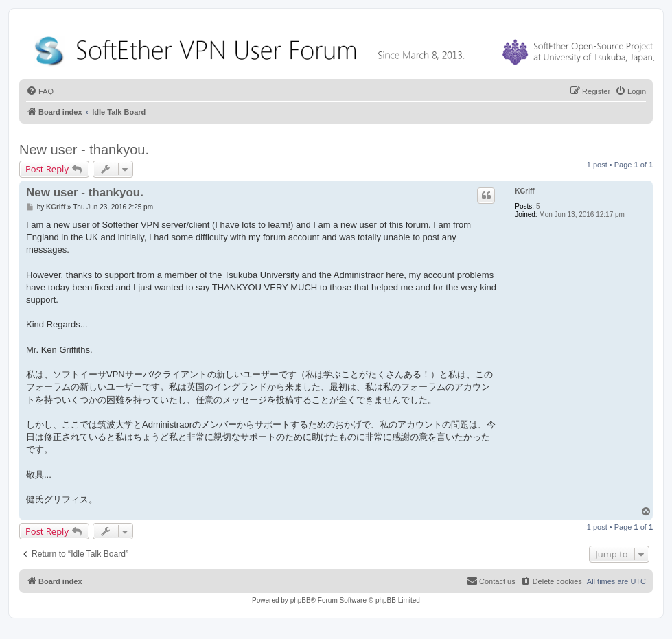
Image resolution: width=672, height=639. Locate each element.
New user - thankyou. (84, 150)
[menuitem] (40, 91)
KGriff (524, 191)
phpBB (301, 600)
